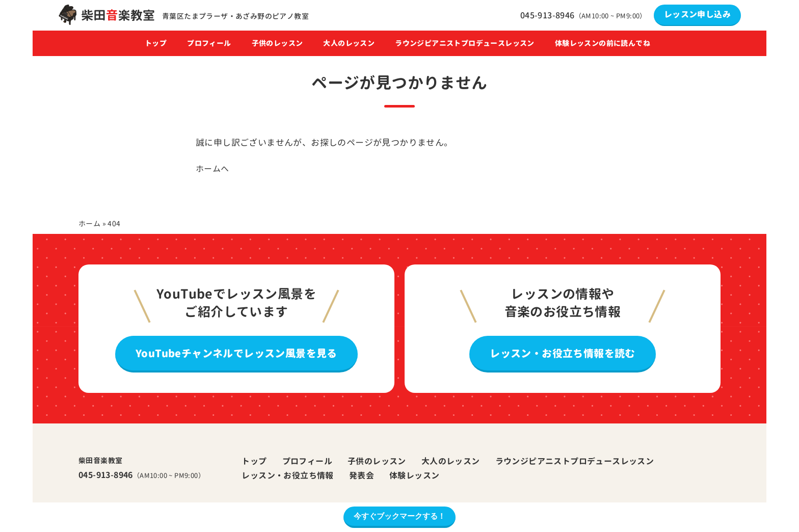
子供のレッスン (277, 43)
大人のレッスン (349, 43)
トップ (156, 43)
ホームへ (212, 169)
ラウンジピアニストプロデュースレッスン (465, 43)
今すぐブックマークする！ (400, 516)
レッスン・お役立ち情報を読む (563, 353)
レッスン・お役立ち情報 (287, 475)
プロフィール (209, 43)
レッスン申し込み (697, 14)
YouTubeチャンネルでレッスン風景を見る (236, 353)
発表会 (362, 475)
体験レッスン (414, 475)
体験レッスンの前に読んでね (603, 43)
